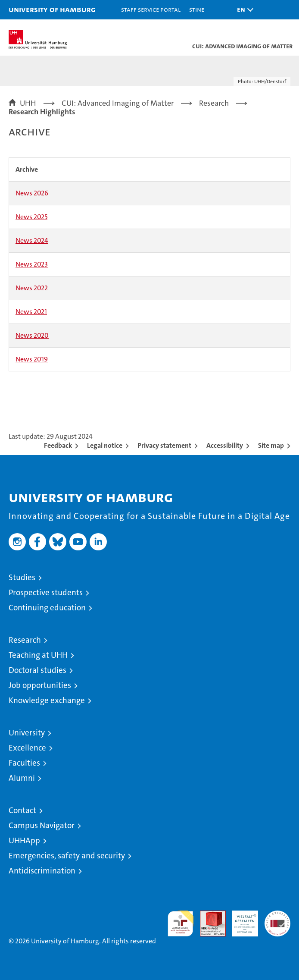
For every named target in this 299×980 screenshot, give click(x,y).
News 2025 (31, 217)
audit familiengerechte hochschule (181, 923)
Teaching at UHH (38, 655)
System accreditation (277, 920)
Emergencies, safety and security (67, 856)
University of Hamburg (52, 9)
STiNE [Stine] (197, 9)
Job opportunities (40, 685)
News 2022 (32, 288)
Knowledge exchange (47, 700)
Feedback (58, 445)
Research (25, 640)
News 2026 (32, 193)
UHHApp (24, 840)
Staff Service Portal (151, 9)
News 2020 (32, 335)
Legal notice (105, 445)
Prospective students (46, 592)
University (27, 733)
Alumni (22, 778)
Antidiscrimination (42, 871)
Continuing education (47, 608)
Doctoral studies (37, 670)
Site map (271, 445)
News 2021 (31, 312)
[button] (243, 10)
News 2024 (32, 240)
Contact (22, 810)
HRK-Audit (240, 920)
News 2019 (32, 359)
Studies (22, 577)
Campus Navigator (42, 825)
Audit (208, 915)
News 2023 (32, 264)
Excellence (27, 748)
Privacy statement (164, 445)
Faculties (24, 763)
